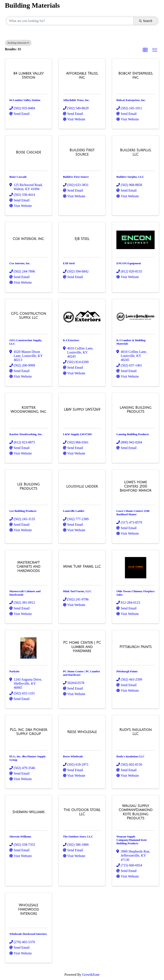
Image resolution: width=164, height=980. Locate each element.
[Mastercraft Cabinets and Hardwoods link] (29, 567)
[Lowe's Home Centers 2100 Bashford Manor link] (135, 486)
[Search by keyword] (70, 21)
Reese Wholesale (73, 756)
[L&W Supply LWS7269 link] (82, 410)
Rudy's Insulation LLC (130, 756)
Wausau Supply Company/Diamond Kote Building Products (132, 840)
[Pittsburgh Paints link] (136, 647)
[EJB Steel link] (82, 239)
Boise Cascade (18, 177)
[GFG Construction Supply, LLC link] (29, 316)
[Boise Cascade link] (28, 152)
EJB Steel (69, 263)
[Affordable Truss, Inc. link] (82, 76)
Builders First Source (76, 177)
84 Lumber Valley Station (25, 100)
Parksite (14, 671)
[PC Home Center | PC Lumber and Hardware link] (82, 647)
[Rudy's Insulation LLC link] (135, 732)
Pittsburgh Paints (127, 671)
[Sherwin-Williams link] (29, 812)
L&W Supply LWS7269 (77, 434)
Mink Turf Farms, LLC (77, 591)
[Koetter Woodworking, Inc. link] (29, 410)
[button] (145, 50)
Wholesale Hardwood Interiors (28, 934)
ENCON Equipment (129, 263)
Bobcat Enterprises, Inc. (131, 100)
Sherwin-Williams (20, 836)
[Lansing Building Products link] (135, 410)
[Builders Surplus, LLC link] (135, 152)
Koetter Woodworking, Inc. (26, 434)
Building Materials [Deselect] (18, 43)
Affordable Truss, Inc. (76, 100)
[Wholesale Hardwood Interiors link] (29, 909)
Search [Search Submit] (146, 21)
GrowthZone (91, 975)
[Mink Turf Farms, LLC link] (82, 567)
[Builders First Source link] (82, 152)
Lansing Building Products (133, 434)
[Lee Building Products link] (29, 486)
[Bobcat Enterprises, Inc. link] (135, 76)
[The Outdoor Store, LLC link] (82, 812)
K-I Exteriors (71, 340)
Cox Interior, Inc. (20, 263)
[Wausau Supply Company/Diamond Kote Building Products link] (135, 812)
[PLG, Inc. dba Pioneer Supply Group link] (29, 732)
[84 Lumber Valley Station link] (29, 76)
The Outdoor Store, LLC (78, 836)
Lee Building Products (23, 511)
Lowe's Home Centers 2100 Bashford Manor (133, 513)
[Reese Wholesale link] (82, 732)
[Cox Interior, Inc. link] (28, 239)
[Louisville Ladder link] (82, 486)
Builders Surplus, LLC (130, 177)
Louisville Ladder (74, 511)
